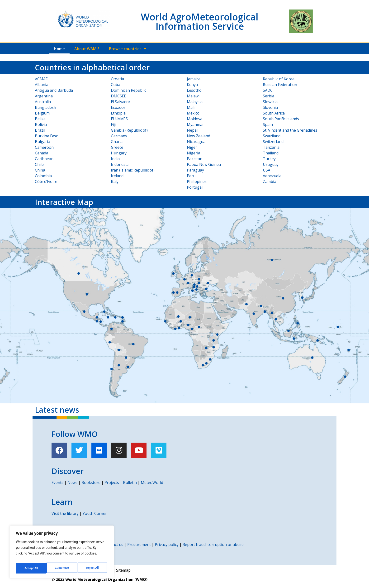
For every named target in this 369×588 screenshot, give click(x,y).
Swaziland (272, 136)
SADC (268, 90)
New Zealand (199, 136)
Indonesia (120, 164)
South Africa (274, 113)
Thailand (271, 153)
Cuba (116, 85)
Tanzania (271, 147)
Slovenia (270, 107)
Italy (115, 182)
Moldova (195, 119)
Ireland (117, 176)
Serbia (269, 96)
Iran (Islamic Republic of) (133, 170)
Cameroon (44, 147)
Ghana (117, 142)
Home (59, 49)
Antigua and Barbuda (54, 90)
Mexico (193, 113)
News (72, 483)
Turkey (269, 159)
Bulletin (130, 483)
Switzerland (273, 142)
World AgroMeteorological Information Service (200, 21)
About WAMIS (87, 49)
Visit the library (65, 513)
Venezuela (272, 176)
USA (267, 170)
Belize (40, 119)
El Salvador (121, 102)
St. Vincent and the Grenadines (290, 130)
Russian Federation (280, 85)
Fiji (113, 124)
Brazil (40, 130)
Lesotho (194, 90)
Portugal (195, 187)
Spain (268, 124)
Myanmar (195, 124)
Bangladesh (45, 107)
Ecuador (118, 107)
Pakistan (195, 159)
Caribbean (44, 159)
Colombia (43, 176)
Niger (192, 147)
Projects (112, 483)
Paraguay (195, 170)
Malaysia (195, 102)
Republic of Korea (279, 79)
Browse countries (128, 49)
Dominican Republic (128, 90)
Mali (191, 107)
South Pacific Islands (281, 119)
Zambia (270, 182)
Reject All (62, 568)
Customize (31, 568)
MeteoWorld (152, 483)
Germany (119, 136)
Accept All (93, 568)
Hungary (119, 153)
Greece (117, 147)
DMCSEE (118, 96)
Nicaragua (196, 142)
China (40, 170)
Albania (42, 85)
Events (57, 483)
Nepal (192, 130)
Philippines (197, 182)
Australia (43, 102)
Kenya (192, 85)
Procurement (139, 545)
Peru (191, 176)
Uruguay (271, 164)
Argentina (44, 96)
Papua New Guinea (204, 164)
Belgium (42, 113)
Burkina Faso (47, 136)
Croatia (117, 79)
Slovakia (270, 102)
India (115, 159)
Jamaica (194, 79)
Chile (39, 164)
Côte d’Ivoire (46, 182)
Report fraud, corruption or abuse (213, 545)
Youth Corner (95, 513)
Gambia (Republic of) (129, 130)
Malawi (193, 96)
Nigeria (194, 153)
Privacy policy (167, 545)
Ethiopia (118, 113)
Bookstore (91, 483)
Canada (42, 153)
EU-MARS (119, 119)
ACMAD (42, 79)
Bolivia (41, 124)
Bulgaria (43, 142)
